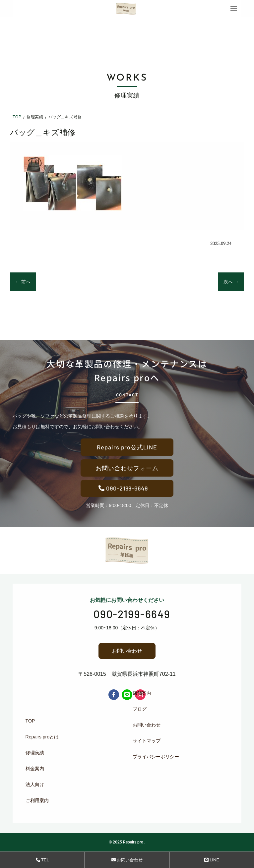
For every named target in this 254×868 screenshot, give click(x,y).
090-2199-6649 (127, 488)
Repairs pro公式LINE (127, 447)
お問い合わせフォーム (127, 468)
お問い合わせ (127, 651)
